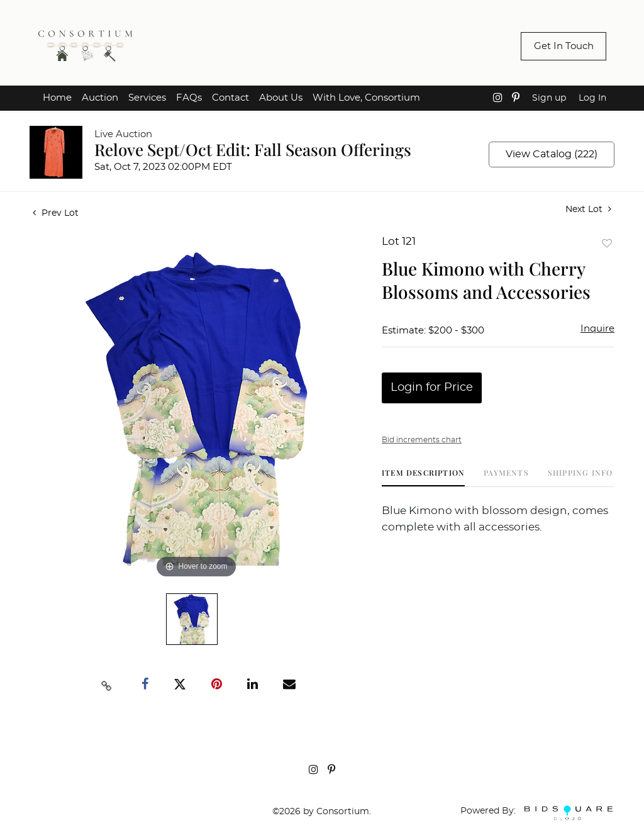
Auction (100, 98)
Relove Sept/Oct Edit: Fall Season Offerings (253, 149)
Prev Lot (56, 213)
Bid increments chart (422, 440)
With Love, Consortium (366, 98)
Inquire (597, 329)
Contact (230, 98)
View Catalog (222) (552, 154)
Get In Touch (564, 46)
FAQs (189, 98)
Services (147, 98)
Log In (592, 98)
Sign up (549, 98)
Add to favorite (607, 243)
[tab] (423, 477)
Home (57, 98)
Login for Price (432, 388)
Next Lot (588, 209)
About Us (281, 98)
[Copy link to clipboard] (107, 685)
